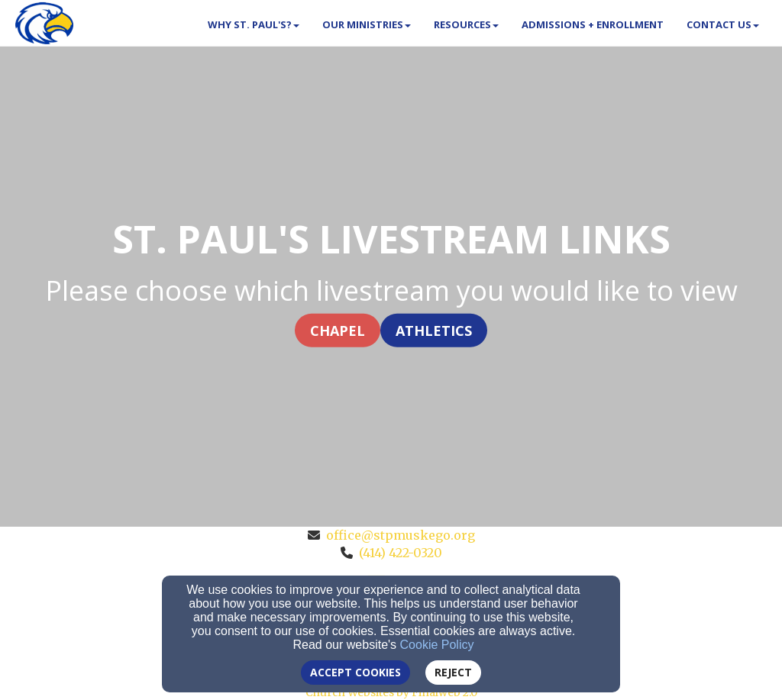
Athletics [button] (434, 330)
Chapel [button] (338, 330)
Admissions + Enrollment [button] (593, 24)
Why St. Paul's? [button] (254, 24)
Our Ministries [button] (367, 24)
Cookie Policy (437, 645)
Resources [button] (466, 24)
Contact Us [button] (723, 24)
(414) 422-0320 (401, 553)
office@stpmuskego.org (401, 535)
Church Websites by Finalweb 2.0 (391, 692)
